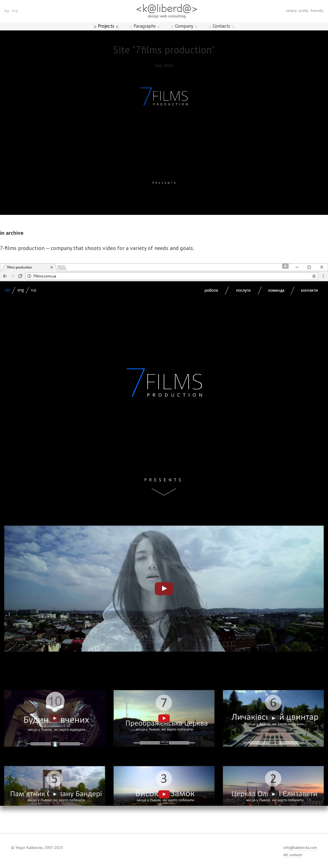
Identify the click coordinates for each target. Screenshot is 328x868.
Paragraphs (145, 26)
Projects (106, 26)
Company (184, 26)
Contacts (221, 26)
